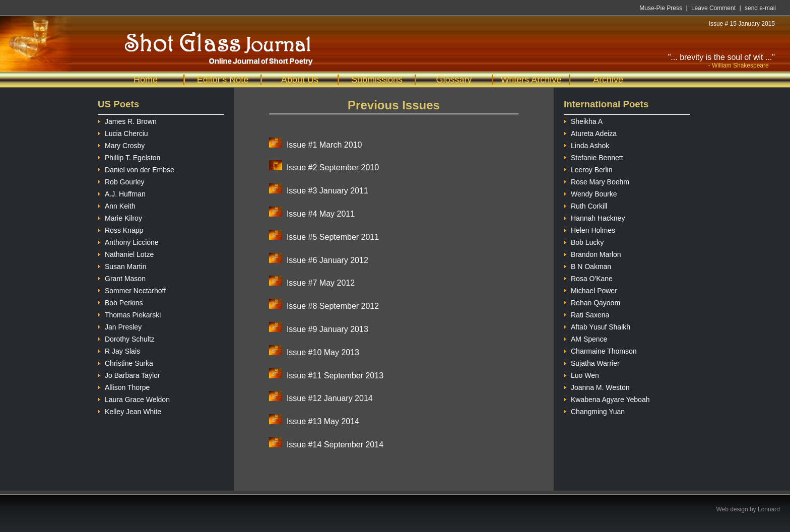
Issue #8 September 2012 (333, 306)
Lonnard (769, 509)
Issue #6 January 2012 (327, 260)
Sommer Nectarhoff (132, 289)
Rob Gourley (121, 181)
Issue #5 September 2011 (333, 237)
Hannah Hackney (594, 217)
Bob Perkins (120, 302)
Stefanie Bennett (594, 156)
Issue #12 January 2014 (330, 398)
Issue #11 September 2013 (335, 376)
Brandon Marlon (592, 253)
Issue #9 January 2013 (327, 329)
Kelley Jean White (129, 410)
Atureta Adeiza (590, 132)
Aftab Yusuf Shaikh (597, 326)
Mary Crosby (121, 144)
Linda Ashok (586, 144)
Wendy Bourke (590, 193)
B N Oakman (587, 265)
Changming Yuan (594, 410)
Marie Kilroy (120, 217)
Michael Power (590, 289)
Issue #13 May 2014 (323, 421)
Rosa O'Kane (588, 277)
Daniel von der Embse (136, 169)
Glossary (454, 80)
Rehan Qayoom (592, 302)
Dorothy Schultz (126, 338)
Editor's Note (223, 80)
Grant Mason (122, 277)
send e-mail (760, 8)
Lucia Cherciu (123, 132)
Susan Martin (122, 265)
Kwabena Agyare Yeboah (607, 398)
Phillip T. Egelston (129, 156)
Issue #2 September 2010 (333, 168)
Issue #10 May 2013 (323, 352)
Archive (608, 80)
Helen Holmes (589, 229)
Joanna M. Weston (597, 386)
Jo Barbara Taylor (129, 374)
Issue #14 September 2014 (335, 445)
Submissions (377, 80)
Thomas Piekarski (129, 314)
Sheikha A (583, 120)
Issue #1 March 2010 (324, 145)
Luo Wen (581, 374)
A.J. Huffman (122, 193)
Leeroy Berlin (588, 169)
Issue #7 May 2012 (321, 283)
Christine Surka (125, 362)
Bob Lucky (584, 241)
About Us (300, 80)
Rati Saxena (586, 314)
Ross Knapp (120, 229)
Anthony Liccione (128, 241)
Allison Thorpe (124, 386)
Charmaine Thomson (600, 350)
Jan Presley (120, 326)
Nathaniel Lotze (126, 253)
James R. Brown (127, 120)
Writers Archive (531, 80)
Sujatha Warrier (592, 362)
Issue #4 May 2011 (321, 214)
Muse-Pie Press (661, 8)
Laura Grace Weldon (134, 398)
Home (146, 80)
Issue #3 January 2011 (327, 191)
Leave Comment (713, 8)
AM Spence (585, 338)
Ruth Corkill (585, 205)
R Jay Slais (119, 350)
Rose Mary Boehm (597, 181)
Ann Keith (117, 205)
